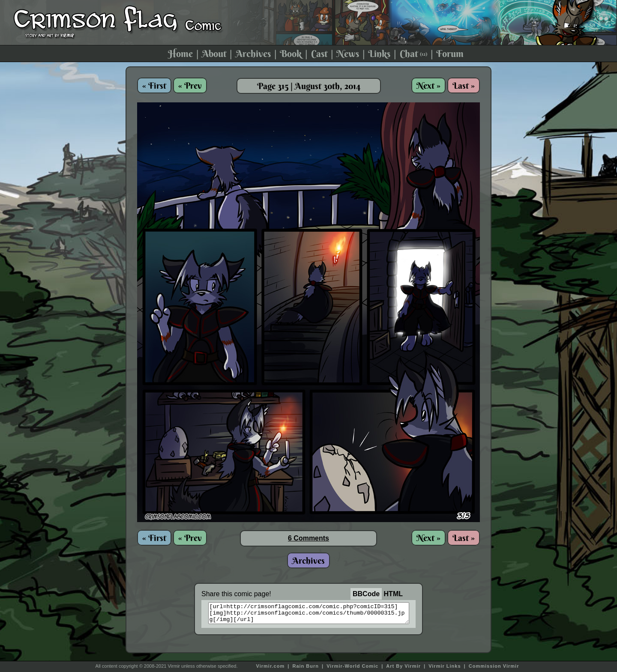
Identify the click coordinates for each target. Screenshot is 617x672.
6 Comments (308, 538)
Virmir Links (445, 666)
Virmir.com (271, 666)
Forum (450, 54)
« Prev (190, 85)
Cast (319, 54)
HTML (393, 594)
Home (180, 54)
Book (291, 54)
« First (154, 85)
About (214, 54)
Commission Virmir (494, 666)
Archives (253, 54)
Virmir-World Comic (352, 666)
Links (379, 54)
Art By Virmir (403, 666)
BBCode (366, 594)
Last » (464, 85)
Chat (413, 54)
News (348, 54)
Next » (428, 85)
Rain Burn (306, 666)
